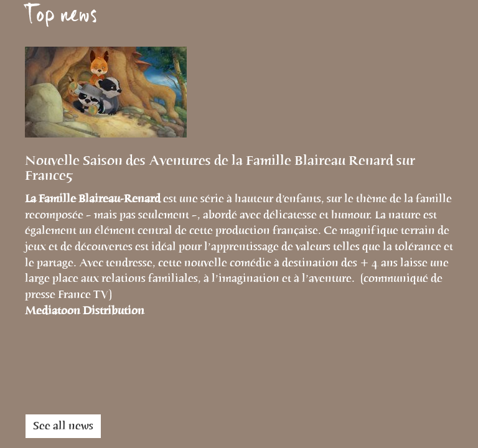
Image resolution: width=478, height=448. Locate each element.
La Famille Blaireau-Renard (94, 198)
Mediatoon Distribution (85, 310)
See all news (63, 426)
